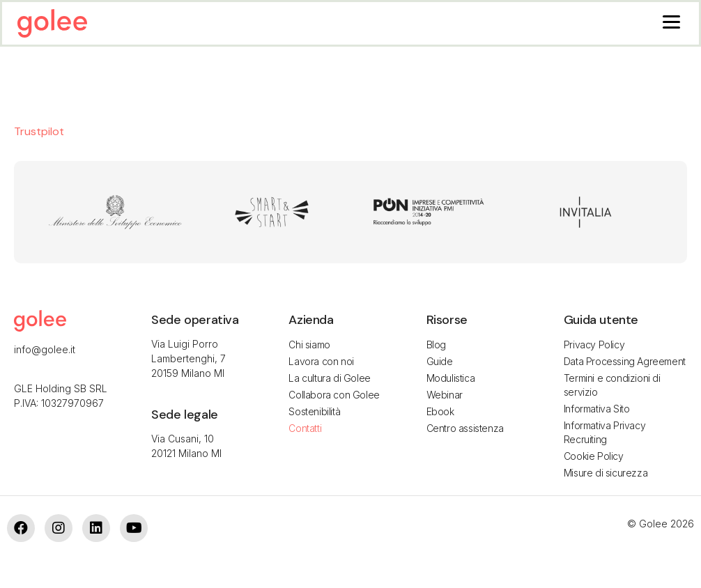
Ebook (440, 411)
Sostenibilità (314, 411)
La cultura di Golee (329, 378)
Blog (436, 345)
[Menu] (671, 21)
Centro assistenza (465, 428)
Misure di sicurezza (606, 473)
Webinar (445, 395)
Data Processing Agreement (625, 361)
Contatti (305, 428)
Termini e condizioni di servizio (612, 385)
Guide (440, 361)
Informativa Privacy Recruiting (604, 432)
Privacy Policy (594, 345)
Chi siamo (309, 345)
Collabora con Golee (334, 395)
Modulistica (451, 378)
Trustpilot (39, 131)
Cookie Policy (594, 456)
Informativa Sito (597, 409)
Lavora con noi (321, 361)
